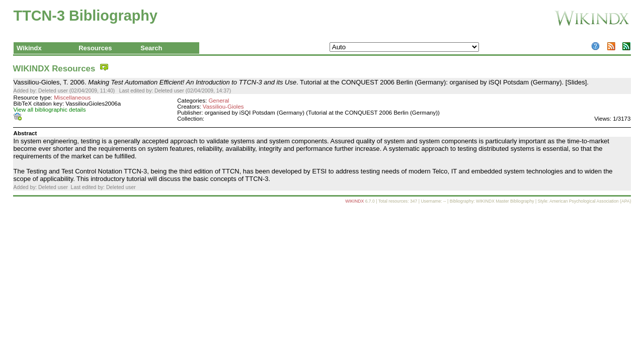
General (219, 101)
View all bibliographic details (50, 110)
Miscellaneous (72, 98)
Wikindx (29, 48)
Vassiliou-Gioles (223, 107)
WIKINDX (354, 201)
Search (151, 48)
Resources (95, 48)
